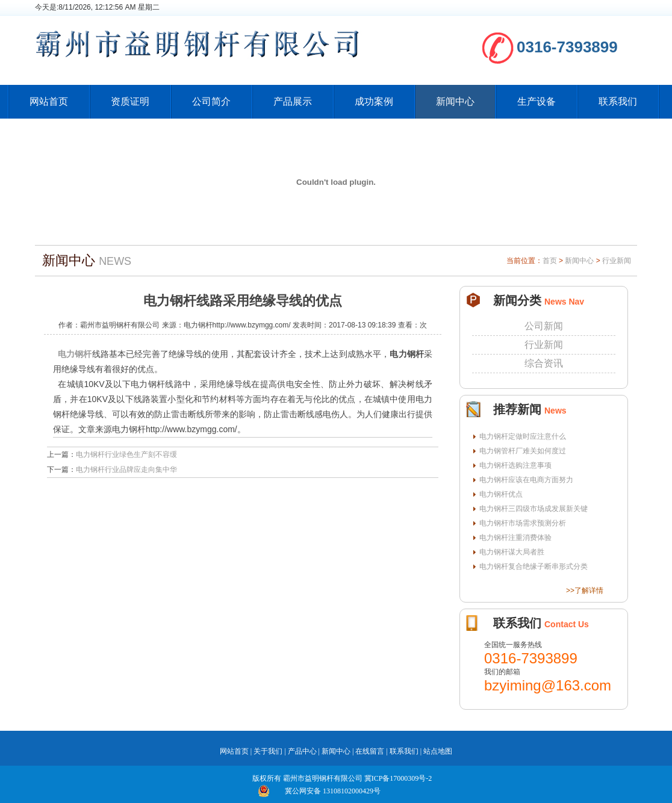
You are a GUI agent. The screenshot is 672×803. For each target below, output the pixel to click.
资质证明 (130, 101)
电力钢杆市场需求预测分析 (523, 523)
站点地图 (438, 751)
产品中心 (302, 751)
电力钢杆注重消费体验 (515, 538)
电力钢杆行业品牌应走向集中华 (126, 470)
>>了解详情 (585, 591)
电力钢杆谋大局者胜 (512, 552)
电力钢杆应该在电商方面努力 (526, 480)
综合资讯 (544, 363)
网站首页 (49, 101)
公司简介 (211, 101)
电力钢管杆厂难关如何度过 (523, 451)
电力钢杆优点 (501, 494)
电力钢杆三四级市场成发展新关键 (534, 509)
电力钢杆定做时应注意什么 (523, 436)
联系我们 (618, 101)
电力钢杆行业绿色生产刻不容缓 (126, 454)
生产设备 (537, 101)
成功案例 (374, 101)
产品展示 (293, 101)
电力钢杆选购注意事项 (515, 465)
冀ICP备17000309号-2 (398, 778)
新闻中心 (455, 101)
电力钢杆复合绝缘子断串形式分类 (534, 566)
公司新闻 (544, 326)
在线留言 (370, 751)
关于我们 (268, 751)
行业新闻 (617, 261)
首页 (550, 261)
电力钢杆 (75, 354)
